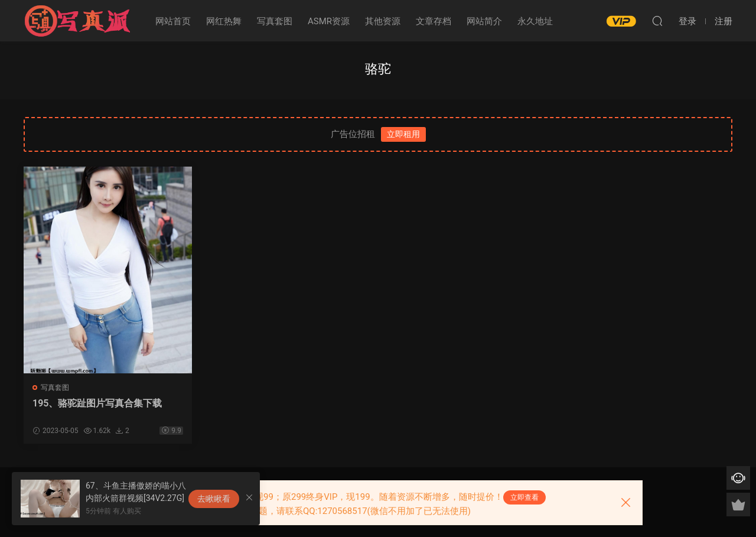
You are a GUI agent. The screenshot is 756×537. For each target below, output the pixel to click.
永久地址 (535, 21)
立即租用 (403, 134)
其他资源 (383, 21)
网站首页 (173, 21)
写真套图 (275, 21)
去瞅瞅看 (214, 499)
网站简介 (484, 21)
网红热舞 (224, 21)
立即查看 (524, 497)
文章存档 (434, 21)
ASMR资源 (329, 21)
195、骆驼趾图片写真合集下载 (97, 403)
